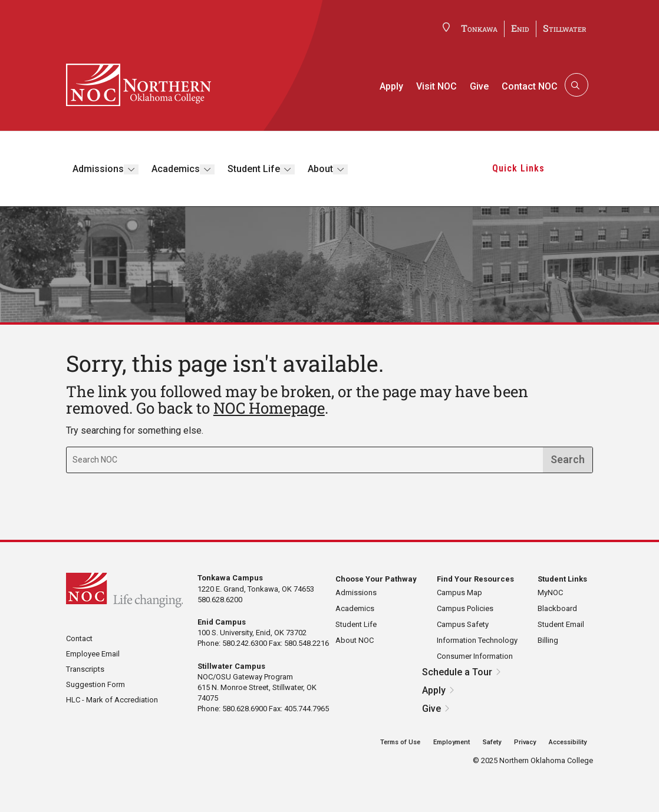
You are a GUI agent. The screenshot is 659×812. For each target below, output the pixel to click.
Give (479, 86)
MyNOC (550, 593)
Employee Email (93, 654)
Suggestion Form (95, 684)
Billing (548, 640)
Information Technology (477, 640)
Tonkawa (479, 28)
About (320, 169)
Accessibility (568, 742)
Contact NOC (530, 86)
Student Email (561, 624)
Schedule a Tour (457, 672)
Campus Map (459, 593)
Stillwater (565, 28)
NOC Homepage (269, 408)
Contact (79, 638)
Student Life (254, 169)
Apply (391, 86)
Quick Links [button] (518, 168)
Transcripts (85, 669)
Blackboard (557, 608)
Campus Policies (465, 608)
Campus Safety (463, 624)
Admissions (98, 169)
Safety (492, 742)
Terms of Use (400, 742)
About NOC (355, 640)
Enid (520, 28)
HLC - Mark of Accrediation (112, 700)
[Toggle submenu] (131, 169)
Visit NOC (436, 86)
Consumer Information (475, 656)
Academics (176, 169)
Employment (452, 742)
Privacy (525, 742)
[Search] (575, 85)
